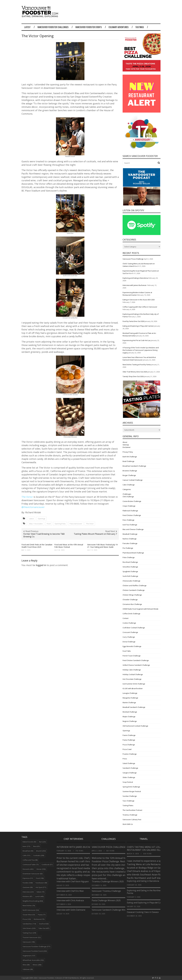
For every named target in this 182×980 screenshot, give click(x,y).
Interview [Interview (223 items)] (28, 892)
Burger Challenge (129, 475)
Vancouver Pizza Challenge (133, 259)
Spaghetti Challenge (130, 571)
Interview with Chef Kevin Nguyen (73, 881)
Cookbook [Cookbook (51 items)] (47, 865)
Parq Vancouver (76, 524)
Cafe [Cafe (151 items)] (26, 855)
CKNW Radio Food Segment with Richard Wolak (140, 609)
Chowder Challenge (130, 600)
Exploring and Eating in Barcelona (135, 278)
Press (125, 759)
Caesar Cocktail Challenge (133, 480)
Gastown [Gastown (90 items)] (28, 887)
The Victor (27, 497)
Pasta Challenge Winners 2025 (106, 900)
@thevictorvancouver (33, 507)
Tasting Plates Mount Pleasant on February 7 (95, 534)
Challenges (127, 494)
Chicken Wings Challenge (132, 595)
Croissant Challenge (130, 632)
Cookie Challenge (129, 623)
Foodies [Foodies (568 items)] (28, 883)
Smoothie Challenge (130, 567)
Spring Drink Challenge (131, 787)
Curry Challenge (129, 637)
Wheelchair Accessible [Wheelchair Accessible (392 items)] (33, 960)
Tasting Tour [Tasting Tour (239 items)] (29, 933)
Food (49, 524)
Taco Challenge (128, 801)
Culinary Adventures (119, 27)
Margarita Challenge (130, 698)
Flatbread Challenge (130, 511)
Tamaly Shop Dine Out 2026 (133, 376)
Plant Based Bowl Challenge (133, 553)
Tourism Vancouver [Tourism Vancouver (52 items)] (32, 937)
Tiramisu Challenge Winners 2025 (108, 881)
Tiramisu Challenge (130, 815)
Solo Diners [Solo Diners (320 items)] (29, 928)
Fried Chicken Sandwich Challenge (136, 660)
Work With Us (128, 824)
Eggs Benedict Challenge (132, 646)
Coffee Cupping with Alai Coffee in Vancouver (140, 307)
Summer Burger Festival (132, 791)
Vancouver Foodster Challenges (53, 27)
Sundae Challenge (130, 796)
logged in (41, 565)
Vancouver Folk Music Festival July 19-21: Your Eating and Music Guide (103, 546)
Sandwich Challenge (130, 768)
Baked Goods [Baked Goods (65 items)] (29, 842)
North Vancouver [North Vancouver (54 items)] (31, 910)
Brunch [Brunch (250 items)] (41, 851)
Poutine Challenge (130, 754)
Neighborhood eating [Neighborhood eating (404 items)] (33, 901)
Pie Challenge (128, 548)
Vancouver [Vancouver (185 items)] (29, 942)
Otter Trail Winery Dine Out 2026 (135, 372)
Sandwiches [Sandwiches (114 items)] (29, 924)
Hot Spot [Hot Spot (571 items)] (41, 887)
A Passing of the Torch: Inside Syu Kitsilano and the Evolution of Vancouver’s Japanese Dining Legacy (141, 350)
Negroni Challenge (130, 721)
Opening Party (60, 524)
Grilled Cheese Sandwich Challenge (136, 665)
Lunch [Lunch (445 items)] (39, 896)
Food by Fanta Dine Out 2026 (133, 321)
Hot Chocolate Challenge (132, 679)
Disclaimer (127, 447)
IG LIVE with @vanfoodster (133, 688)
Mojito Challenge (129, 717)
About (125, 442)
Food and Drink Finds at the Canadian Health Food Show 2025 (37, 546)
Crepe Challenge (129, 506)
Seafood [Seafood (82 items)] (44, 924)
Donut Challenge (129, 642)
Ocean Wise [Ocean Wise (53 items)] (29, 915)
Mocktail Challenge (130, 712)
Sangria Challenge (130, 773)
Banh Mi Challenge (130, 457)
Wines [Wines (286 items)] (37, 965)
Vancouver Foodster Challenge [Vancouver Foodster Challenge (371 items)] (36, 946)
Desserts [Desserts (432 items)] (28, 869)
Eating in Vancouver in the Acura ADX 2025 (139, 300)
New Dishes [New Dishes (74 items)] (29, 906)
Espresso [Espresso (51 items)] (28, 878)
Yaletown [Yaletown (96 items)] (28, 969)
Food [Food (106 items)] (40, 878)
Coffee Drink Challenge (131, 614)
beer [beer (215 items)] (26, 846)
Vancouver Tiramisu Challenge (106, 891)
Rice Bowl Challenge (130, 562)
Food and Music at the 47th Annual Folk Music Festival (69, 546)
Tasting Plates (128, 805)
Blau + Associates (36, 524)
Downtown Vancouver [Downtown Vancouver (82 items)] (33, 874)
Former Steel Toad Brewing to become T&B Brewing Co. (44, 535)
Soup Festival (128, 782)
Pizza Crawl (127, 749)
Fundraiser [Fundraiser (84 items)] (41, 883)
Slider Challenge (129, 777)
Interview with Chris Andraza (70, 900)
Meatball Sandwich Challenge (134, 707)
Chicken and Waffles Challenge (135, 585)
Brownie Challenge (130, 471)
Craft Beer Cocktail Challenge (134, 628)
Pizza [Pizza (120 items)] (27, 919)
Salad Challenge (129, 763)
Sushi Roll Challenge (130, 576)
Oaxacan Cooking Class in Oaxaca (143, 912)
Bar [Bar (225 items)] (42, 842)
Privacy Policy (128, 452)
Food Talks (127, 651)
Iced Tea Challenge (130, 525)
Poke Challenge (129, 557)
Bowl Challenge (128, 461)
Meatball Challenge (130, 534)
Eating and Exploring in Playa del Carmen (138, 326)
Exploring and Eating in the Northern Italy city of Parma (150, 892)
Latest (27, 27)
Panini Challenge (129, 735)
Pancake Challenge (130, 543)
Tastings (140, 27)
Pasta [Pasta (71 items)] (42, 915)
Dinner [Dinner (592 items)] (41, 869)
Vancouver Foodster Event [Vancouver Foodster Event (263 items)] (35, 951)
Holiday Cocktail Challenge (133, 674)
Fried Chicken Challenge (132, 515)
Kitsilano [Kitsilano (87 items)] (27, 896)
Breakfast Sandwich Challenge (134, 466)
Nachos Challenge (130, 539)
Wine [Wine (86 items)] (26, 965)
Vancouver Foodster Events (89, 27)
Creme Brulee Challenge (132, 501)
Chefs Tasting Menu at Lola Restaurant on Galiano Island (146, 848)
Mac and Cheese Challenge (133, 529)
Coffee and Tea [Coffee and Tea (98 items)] (30, 860)
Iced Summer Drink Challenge (134, 684)
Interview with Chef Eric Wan (70, 891)
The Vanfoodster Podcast (132, 810)
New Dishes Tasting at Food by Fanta (137, 365)
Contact (126, 618)
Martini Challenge (129, 702)
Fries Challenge (128, 520)
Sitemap (126, 445)
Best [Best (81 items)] (36, 846)
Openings (42, 519)
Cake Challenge (129, 485)
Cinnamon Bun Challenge (132, 604)
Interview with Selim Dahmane (71, 910)
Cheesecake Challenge (131, 581)
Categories (127, 489)
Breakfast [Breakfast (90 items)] (28, 851)
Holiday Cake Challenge (132, 670)
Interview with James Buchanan (135, 285)
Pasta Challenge (129, 740)
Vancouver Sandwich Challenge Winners (111, 910)
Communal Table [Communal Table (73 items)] (31, 865)
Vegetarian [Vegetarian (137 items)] (29, 956)
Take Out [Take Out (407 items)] (44, 928)
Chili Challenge (128, 497)
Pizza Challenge (129, 745)
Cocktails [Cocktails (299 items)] (39, 855)
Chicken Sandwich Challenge (134, 590)
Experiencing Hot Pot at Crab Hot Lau (137, 340)
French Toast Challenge (132, 656)
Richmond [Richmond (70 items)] (39, 919)
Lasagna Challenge (130, 693)
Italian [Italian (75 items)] (41, 892)
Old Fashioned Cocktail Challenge (135, 726)
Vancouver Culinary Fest (132, 819)
